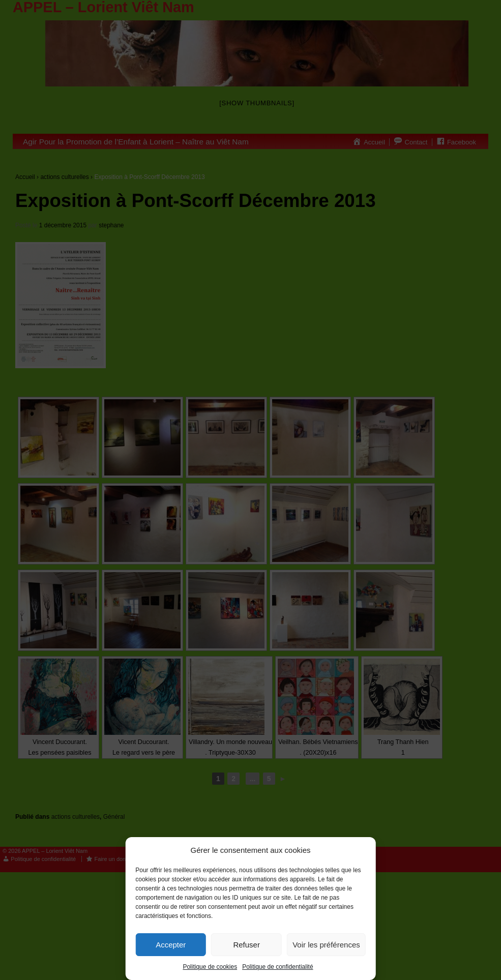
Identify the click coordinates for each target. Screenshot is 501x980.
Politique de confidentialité (277, 967)
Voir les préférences (326, 945)
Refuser (246, 945)
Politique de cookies (210, 967)
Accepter (171, 945)
